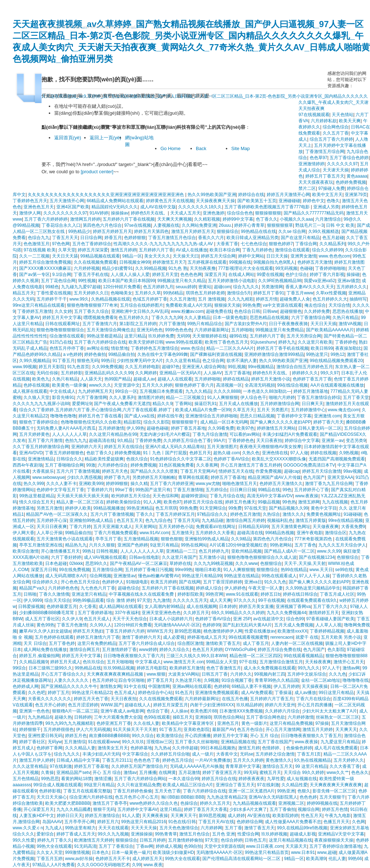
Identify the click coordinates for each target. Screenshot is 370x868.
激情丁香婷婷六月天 (141, 637)
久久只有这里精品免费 (139, 785)
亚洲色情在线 (275, 453)
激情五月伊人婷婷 (36, 760)
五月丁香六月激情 (45, 441)
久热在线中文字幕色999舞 (163, 354)
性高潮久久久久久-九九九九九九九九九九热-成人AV (164, 244)
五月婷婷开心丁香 (311, 490)
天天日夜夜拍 (269, 441)
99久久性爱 (24, 840)
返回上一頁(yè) (105, 138)
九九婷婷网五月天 (95, 391)
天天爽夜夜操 (155, 816)
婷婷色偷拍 (95, 354)
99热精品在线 (88, 668)
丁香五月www (300, 293)
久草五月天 (244, 410)
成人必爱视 (174, 637)
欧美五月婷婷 (164, 582)
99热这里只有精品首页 (267, 852)
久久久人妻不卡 (61, 484)
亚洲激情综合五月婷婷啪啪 (211, 416)
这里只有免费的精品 (97, 643)
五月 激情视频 (212, 299)
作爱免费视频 (268, 471)
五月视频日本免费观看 (161, 391)
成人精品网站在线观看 (120, 607)
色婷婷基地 (141, 748)
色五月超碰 (333, 238)
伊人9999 (33, 600)
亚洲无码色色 (150, 330)
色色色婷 (308, 797)
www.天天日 (321, 570)
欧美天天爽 (350, 121)
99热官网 (214, 594)
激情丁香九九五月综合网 (329, 484)
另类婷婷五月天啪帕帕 (154, 477)
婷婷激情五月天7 (169, 262)
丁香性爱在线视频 (54, 293)
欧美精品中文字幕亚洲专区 (188, 723)
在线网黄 (167, 773)
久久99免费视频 (107, 367)
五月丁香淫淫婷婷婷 (223, 582)
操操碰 (353, 275)
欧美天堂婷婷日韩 (146, 342)
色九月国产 (314, 477)
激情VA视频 (350, 324)
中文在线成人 (63, 391)
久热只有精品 (345, 318)
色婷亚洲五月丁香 (114, 723)
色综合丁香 (158, 711)
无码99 (183, 336)
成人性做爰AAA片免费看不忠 (293, 822)
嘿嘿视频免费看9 (100, 318)
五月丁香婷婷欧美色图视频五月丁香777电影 (268, 207)
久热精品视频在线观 (111, 299)
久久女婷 (63, 311)
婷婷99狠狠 (117, 484)
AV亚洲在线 (259, 816)
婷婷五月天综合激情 (322, 471)
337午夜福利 (127, 613)
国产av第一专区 (35, 275)
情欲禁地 (120, 348)
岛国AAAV (52, 822)
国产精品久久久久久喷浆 (154, 471)
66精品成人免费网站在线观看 (115, 201)
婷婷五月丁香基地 (228, 477)
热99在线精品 (294, 570)
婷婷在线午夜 (170, 416)
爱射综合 (45, 834)
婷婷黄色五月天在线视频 (170, 201)
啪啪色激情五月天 (240, 484)
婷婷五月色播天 (240, 502)
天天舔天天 (296, 846)
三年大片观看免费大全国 (118, 717)
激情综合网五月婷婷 (245, 520)
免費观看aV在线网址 (216, 527)
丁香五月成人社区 (337, 594)
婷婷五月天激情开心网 (288, 195)
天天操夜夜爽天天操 (215, 201)
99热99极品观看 (88, 600)
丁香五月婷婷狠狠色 (64, 453)
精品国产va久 (32, 588)
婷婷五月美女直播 (256, 607)
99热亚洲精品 (140, 508)
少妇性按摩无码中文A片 (140, 361)
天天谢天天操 (336, 170)
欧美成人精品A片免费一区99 (203, 410)
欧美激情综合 (169, 736)
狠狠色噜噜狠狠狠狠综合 (60, 330)
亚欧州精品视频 (246, 551)
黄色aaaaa (357, 176)
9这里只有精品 (164, 545)
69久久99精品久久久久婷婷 (238, 613)
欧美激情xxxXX (292, 631)
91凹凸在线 (61, 342)
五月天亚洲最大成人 (113, 527)
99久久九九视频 (113, 834)
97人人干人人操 (315, 576)
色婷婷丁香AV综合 (231, 459)
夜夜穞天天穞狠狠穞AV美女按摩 (270, 447)
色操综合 (189, 803)
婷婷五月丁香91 (269, 293)
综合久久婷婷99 (327, 250)
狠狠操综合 (228, 231)
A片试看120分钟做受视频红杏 (238, 545)
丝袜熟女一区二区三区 (337, 717)
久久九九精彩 (241, 299)
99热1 (88, 551)
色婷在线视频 (36, 385)
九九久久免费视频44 (286, 613)
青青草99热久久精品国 (277, 680)
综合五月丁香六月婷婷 (331, 139)
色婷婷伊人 (113, 582)
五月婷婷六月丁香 (156, 250)
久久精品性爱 (294, 785)
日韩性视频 (107, 551)
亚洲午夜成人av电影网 (122, 711)
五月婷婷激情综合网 (280, 404)
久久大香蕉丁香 (345, 766)
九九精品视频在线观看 (254, 803)
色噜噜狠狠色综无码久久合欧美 (91, 422)
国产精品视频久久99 (289, 508)
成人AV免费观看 (257, 693)
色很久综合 (137, 459)
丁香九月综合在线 (227, 496)
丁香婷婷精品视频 (327, 631)
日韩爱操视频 (31, 607)
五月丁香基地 (237, 373)
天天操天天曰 (186, 256)
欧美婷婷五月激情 (187, 668)
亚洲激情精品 (41, 459)
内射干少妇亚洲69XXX (212, 705)
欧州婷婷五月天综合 (131, 496)
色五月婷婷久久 (134, 318)
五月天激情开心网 (67, 201)
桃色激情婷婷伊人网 (223, 631)
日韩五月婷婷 (152, 840)
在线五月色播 (235, 699)
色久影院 (336, 650)
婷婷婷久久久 (305, 373)
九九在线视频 (335, 502)
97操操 (322, 723)
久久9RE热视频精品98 (280, 281)
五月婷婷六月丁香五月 (272, 699)
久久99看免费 (221, 428)
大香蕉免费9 (353, 527)
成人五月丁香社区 (42, 619)
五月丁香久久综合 (91, 311)
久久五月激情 (182, 299)
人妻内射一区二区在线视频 (297, 643)
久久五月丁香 (336, 133)
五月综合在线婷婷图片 (142, 305)
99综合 (19, 668)
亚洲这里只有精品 (89, 594)
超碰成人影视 (303, 834)
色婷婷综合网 (250, 822)
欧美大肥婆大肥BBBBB (68, 803)
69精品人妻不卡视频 (251, 686)
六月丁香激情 (172, 324)
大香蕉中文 (227, 754)
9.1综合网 (62, 275)
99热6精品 (173, 293)
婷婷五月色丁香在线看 (100, 416)
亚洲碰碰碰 (289, 201)
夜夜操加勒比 (348, 348)
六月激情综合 (328, 219)
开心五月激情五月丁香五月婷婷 (251, 465)
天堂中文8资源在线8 (224, 846)
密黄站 (205, 287)
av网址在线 (98, 348)
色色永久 (360, 773)
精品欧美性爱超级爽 (104, 459)
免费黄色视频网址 (324, 514)
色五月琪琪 (166, 508)
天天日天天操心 (52, 797)
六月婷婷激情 (301, 717)
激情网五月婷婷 (85, 219)
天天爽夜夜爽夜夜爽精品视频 (115, 674)
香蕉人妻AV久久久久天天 (310, 287)
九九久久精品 (198, 391)
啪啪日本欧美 (208, 570)
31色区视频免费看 (176, 465)
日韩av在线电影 (144, 557)
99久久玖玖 (133, 742)
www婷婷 (148, 650)
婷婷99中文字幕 (238, 219)
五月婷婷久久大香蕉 (215, 533)
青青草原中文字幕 (243, 766)
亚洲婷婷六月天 (86, 447)
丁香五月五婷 (50, 859)
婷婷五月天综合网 (218, 256)
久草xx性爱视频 (331, 293)
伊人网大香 (23, 533)
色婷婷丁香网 (50, 748)
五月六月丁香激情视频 (78, 471)
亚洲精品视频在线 (238, 742)
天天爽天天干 (184, 816)
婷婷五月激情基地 (311, 391)
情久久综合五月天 (36, 502)
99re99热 (184, 570)
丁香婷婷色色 (241, 441)
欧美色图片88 (204, 711)
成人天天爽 (220, 600)
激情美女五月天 (113, 748)
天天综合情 (339, 305)
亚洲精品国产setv (73, 773)
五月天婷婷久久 (349, 760)
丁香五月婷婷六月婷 (125, 631)
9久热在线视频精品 (313, 760)
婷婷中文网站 (251, 256)
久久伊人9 (72, 619)
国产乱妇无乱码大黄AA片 (247, 625)
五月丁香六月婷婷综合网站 (140, 779)
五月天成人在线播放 (238, 404)
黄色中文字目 (324, 508)
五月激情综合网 (107, 570)
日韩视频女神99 (135, 262)
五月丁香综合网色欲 (266, 717)
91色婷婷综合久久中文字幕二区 (180, 459)
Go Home (171, 148)
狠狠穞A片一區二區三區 (75, 711)
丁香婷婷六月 (100, 490)
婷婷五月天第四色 (151, 231)
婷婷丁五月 (59, 693)
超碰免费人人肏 (295, 299)
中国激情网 (159, 686)
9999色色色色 (179, 330)
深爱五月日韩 (44, 570)
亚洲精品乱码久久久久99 (109, 373)
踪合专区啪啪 (132, 680)
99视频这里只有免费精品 (279, 330)
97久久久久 (245, 600)
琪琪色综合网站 (229, 717)
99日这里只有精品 (336, 693)
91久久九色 (275, 582)
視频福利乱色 (280, 520)
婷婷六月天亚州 (280, 705)
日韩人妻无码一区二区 (320, 428)
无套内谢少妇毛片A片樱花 (165, 434)
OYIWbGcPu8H (240, 650)
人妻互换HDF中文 (37, 816)
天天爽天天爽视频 (175, 219)
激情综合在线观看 (292, 250)
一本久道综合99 (184, 779)
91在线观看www (104, 742)
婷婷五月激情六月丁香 (98, 637)
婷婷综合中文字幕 (302, 441)
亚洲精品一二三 (181, 551)
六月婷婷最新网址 (212, 330)
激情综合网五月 (85, 650)
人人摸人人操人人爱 (130, 275)
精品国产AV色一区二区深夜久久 (57, 514)
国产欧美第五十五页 (257, 201)
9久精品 (125, 441)
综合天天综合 (57, 600)
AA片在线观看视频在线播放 (337, 385)
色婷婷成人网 (26, 686)
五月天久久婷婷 (157, 385)
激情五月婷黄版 (311, 520)
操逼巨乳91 (205, 404)
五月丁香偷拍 (283, 809)
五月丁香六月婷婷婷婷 (46, 219)
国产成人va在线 (140, 416)
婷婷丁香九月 (117, 477)
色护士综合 (296, 275)
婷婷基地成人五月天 (207, 637)
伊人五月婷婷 (287, 686)
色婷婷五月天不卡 (113, 859)
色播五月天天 (336, 822)
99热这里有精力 (80, 828)
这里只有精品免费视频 (291, 723)
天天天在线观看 (113, 828)
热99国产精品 (118, 379)
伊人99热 (135, 428)
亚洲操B (203, 717)
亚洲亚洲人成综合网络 (204, 367)
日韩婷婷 (83, 717)
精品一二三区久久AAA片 (230, 348)
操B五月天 (183, 717)
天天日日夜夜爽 (52, 527)
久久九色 (337, 674)
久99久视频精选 (324, 231)
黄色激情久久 (279, 760)
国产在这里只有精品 (300, 238)
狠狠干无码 (104, 809)
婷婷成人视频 (169, 846)
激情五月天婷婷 (318, 729)
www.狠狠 (156, 674)
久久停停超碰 (185, 748)
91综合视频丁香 (237, 680)
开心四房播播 (198, 736)
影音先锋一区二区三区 (334, 791)
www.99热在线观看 (184, 342)
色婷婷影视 (50, 791)
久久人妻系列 (122, 397)
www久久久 (100, 385)
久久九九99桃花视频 (213, 563)
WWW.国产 (111, 705)
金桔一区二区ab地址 (321, 680)
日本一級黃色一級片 (131, 852)
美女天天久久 (157, 256)
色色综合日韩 (247, 311)
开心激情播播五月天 (60, 551)
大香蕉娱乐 (43, 471)
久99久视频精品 (35, 361)
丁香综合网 (306, 244)
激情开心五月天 (349, 662)
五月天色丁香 (168, 791)
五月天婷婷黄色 (34, 434)
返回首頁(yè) (68, 138)
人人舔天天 (91, 379)
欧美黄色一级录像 (69, 385)
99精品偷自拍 (122, 354)
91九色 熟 (178, 268)
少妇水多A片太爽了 (248, 809)
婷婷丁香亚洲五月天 (222, 773)
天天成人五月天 (185, 213)
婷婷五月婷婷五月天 (112, 231)
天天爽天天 (346, 729)
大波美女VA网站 (184, 674)
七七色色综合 (254, 244)
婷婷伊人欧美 (78, 508)
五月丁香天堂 (356, 397)
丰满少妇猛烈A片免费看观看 (290, 434)
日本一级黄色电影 (230, 318)
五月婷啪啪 (242, 330)
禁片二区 (307, 188)
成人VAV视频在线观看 (105, 557)
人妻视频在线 (166, 225)
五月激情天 (182, 533)
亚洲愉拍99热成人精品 (92, 520)
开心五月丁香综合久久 (63, 674)
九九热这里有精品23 (226, 797)
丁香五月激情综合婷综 (319, 397)
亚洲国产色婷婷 (133, 545)
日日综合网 (91, 238)
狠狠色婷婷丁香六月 (194, 385)
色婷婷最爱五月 (62, 607)
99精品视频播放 (109, 508)
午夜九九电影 (338, 816)
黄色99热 (45, 625)
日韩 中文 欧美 (340, 225)
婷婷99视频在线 (322, 803)
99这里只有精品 (99, 785)
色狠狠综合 (348, 557)
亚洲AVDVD (31, 453)
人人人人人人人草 (69, 434)
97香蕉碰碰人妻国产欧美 (330, 619)
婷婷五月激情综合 (102, 816)
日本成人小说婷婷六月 (171, 619)
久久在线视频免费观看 (95, 262)
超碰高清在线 (102, 441)
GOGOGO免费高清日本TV (309, 465)
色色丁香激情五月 (224, 668)
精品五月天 (23, 293)
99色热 (289, 502)
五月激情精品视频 (141, 539)
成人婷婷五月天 (147, 859)
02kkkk (76, 563)
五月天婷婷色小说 (176, 527)
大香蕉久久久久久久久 (50, 699)
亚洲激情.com (327, 416)
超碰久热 (63, 717)
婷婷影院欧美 (190, 594)
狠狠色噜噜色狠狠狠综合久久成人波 (262, 557)
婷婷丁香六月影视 (327, 275)
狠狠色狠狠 (172, 539)
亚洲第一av (333, 441)
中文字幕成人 (148, 662)
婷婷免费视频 (128, 453)
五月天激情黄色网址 (291, 527)
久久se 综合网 (292, 231)
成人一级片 (203, 754)
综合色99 (295, 619)
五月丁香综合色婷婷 (349, 158)
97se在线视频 (138, 225)
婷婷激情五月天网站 (276, 428)
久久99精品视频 (150, 268)
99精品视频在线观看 (100, 256)
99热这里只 (317, 354)
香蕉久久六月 (211, 238)
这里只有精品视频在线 (291, 840)
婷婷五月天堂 (165, 275)
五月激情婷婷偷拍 (185, 840)
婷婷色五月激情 (245, 514)
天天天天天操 (144, 828)
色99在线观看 (157, 717)
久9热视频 (349, 453)
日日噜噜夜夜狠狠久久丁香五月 (311, 736)
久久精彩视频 (207, 219)
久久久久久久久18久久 (200, 207)
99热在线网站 (194, 545)
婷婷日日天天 (70, 816)
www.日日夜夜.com (265, 846)
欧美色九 (41, 379)
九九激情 (162, 600)
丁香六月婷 (80, 527)
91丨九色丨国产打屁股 (165, 453)
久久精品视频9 (33, 662)
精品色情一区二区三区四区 (255, 656)
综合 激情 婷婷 (121, 600)
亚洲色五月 (228, 723)
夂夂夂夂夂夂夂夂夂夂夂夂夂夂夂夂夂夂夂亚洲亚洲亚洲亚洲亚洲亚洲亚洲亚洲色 (106, 195)
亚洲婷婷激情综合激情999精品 (274, 354)
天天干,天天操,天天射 (305, 563)
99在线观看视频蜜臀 (248, 637)
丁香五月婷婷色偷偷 (133, 791)
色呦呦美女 (121, 293)
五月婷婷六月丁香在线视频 (129, 219)
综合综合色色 (240, 213)
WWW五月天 (160, 631)
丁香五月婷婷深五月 (175, 514)
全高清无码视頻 (260, 385)
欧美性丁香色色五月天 (227, 342)
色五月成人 (125, 693)
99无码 (250, 773)
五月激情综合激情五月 (281, 662)
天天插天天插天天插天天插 (83, 496)
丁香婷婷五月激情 (35, 311)
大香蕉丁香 (227, 244)
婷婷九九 (287, 342)
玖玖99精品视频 (119, 668)
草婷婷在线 (180, 563)
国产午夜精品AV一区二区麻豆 (139, 563)
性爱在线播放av (260, 631)
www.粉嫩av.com (187, 311)
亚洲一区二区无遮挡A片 (251, 791)
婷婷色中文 (314, 201)
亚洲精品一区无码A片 (180, 373)
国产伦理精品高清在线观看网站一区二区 (242, 859)
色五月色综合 (250, 729)
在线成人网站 (241, 275)
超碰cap (292, 471)
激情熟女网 (111, 686)
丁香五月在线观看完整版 (87, 791)
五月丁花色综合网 (58, 281)
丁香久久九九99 (167, 318)
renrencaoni (282, 637)
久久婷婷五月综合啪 (170, 754)
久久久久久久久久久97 (65, 213)
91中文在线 (135, 686)
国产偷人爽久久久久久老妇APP (280, 422)
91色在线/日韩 (182, 822)
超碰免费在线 (219, 311)
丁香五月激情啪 (188, 490)
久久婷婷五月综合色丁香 (187, 441)
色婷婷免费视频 (351, 182)
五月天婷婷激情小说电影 (232, 281)
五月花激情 (189, 773)
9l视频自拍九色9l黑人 (274, 262)
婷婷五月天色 (115, 471)
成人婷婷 (236, 816)
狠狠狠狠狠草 (280, 225)
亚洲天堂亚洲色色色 (161, 613)
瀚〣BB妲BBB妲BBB (183, 797)
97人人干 (331, 668)
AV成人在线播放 (191, 250)
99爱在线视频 (270, 275)
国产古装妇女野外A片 (246, 324)
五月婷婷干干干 (52, 299)
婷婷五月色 (76, 736)
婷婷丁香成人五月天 (76, 834)
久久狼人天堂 (36, 397)
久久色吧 (36, 693)
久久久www (246, 563)
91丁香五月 (63, 361)
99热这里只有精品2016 (143, 822)
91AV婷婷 (99, 213)
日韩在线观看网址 (63, 324)
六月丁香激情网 (92, 397)
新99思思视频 (188, 631)
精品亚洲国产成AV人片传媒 (274, 477)
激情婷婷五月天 (324, 613)
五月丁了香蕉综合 (116, 846)
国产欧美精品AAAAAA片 (330, 330)
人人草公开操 (50, 533)
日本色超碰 (56, 563)
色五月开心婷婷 (50, 705)
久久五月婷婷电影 (142, 367)
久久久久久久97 (342, 164)
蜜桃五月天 (270, 773)
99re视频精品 (261, 367)
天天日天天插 (323, 324)
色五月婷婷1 (104, 680)
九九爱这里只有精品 (340, 742)
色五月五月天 (130, 520)
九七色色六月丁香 (98, 588)
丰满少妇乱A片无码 (101, 754)
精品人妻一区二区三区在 (80, 502)
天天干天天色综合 (130, 619)
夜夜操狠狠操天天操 (334, 840)
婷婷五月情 (267, 299)
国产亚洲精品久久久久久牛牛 (69, 686)
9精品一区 (132, 256)
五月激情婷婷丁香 (119, 650)
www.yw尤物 (208, 484)
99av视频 (352, 471)
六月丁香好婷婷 (66, 557)
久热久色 (251, 453)
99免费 (235, 508)
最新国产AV (223, 729)
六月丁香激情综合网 (311, 318)
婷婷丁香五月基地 (188, 428)
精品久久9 (162, 404)
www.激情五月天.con (183, 662)
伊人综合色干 (253, 397)
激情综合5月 (239, 293)
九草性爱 (276, 779)
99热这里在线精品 (242, 576)
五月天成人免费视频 (294, 625)
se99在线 (344, 570)
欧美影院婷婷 (285, 816)
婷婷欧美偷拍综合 (124, 502)
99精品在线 (269, 490)
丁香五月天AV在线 (216, 822)
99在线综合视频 (292, 385)
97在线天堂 (255, 508)
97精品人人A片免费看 (53, 865)
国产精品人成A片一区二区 (289, 551)
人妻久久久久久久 (72, 680)
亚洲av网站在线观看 (192, 686)
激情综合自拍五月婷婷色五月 (305, 367)
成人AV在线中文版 (158, 207)
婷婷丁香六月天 (328, 422)
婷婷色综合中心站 (155, 693)
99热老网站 (281, 545)
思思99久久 (96, 563)
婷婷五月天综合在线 (203, 502)
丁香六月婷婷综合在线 (205, 791)
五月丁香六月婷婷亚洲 (172, 484)
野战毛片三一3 (309, 225)
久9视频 (212, 680)
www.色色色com (334, 256)
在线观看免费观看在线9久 (312, 600)
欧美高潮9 (316, 859)
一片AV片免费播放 (213, 760)
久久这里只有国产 (179, 557)
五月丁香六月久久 (330, 607)
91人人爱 (131, 816)
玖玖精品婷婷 (249, 705)
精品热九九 (76, 545)
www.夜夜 (153, 865)
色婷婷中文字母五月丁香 (60, 490)
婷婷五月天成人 (65, 662)
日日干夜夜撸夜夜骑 (288, 324)
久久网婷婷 (146, 373)
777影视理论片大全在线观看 (246, 268)
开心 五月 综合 (264, 736)
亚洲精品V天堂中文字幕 (341, 834)
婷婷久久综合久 (175, 650)
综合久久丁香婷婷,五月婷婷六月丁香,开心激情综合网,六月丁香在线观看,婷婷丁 (96, 410)
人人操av (179, 711)
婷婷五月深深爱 (93, 250)
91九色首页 (78, 367)
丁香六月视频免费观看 (116, 533)
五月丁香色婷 (62, 643)
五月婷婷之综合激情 (275, 754)
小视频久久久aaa (296, 219)
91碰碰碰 (352, 514)
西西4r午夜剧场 (28, 465)
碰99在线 (238, 336)
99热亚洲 (286, 791)
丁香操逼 (283, 693)
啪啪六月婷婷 (282, 397)
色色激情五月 (36, 244)
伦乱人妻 (337, 859)
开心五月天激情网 (283, 729)
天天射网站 (146, 527)
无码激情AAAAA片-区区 (177, 625)
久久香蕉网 (207, 465)
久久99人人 (101, 625)
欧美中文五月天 (327, 195)
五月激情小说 (212, 557)
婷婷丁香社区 (32, 742)
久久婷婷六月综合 (282, 711)
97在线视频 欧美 (40, 250)
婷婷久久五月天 (215, 803)
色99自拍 (193, 846)
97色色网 (61, 244)
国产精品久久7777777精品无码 (314, 213)
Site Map (240, 148)
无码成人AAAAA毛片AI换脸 (196, 766)
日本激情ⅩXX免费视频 (241, 711)
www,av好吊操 (79, 859)
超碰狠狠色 (291, 311)
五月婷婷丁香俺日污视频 (149, 570)
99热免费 (251, 305)
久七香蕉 (88, 607)
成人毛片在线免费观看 (336, 748)
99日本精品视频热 (218, 748)
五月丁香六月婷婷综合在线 (100, 342)
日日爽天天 (313, 404)
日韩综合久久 (69, 459)
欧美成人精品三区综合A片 (188, 785)
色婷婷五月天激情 (315, 262)
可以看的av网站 (245, 434)
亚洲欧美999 (91, 484)
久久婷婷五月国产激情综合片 (139, 766)
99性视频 (87, 281)
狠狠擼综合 (267, 570)
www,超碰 (327, 852)
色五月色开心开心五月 (137, 797)
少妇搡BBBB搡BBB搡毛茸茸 (47, 613)
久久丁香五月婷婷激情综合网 (41, 447)
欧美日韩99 (322, 348)
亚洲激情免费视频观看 (217, 693)
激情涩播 (103, 779)
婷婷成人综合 (209, 588)
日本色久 (100, 852)
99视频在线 (240, 262)
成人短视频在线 (302, 779)
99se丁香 (124, 490)
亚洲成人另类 (326, 207)
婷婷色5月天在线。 (149, 213)
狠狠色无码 (88, 361)
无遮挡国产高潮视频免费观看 (337, 459)
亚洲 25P (242, 619)
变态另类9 (356, 441)
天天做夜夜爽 (326, 527)
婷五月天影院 (52, 367)
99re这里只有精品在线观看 (39, 305)
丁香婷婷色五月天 (30, 201)
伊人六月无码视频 (93, 729)
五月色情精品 (26, 779)
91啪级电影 (137, 582)
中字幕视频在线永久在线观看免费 (142, 594)
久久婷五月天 (196, 613)
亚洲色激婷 (214, 213)
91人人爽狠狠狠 (223, 397)
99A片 (220, 441)
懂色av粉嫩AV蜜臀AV (159, 576)
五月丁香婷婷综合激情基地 (335, 846)
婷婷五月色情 (335, 809)
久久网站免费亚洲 (199, 225)
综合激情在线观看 (67, 336)
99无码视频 (286, 268)
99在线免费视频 (74, 570)
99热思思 (50, 779)
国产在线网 (190, 582)
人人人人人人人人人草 (142, 551)
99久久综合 (143, 736)
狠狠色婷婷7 (281, 244)
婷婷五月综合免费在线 (279, 650)
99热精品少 (79, 231)
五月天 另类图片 (273, 410)
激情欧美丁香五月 (223, 643)
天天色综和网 (165, 496)
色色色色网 (191, 275)
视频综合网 (309, 809)
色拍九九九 (76, 441)
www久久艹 (338, 773)
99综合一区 (126, 391)
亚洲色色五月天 (39, 207)
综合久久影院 (156, 422)
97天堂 (144, 600)
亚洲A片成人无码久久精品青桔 (175, 447)
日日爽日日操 (243, 490)
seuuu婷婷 (186, 287)
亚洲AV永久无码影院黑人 (273, 797)
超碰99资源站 (194, 496)
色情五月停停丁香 (67, 348)
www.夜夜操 (307, 496)
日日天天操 (277, 256)
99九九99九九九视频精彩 (70, 723)
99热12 (338, 354)
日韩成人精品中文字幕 (78, 760)
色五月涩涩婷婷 (83, 705)
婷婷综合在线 (251, 195)
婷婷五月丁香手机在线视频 (283, 348)
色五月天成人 (97, 619)
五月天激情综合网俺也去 (111, 330)
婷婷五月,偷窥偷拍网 (39, 656)
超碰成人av (144, 379)
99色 (287, 490)
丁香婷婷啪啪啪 (330, 268)
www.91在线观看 (242, 594)
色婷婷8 (222, 686)
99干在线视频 (271, 600)
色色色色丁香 (147, 760)
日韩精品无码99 (253, 527)
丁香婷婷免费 (148, 441)
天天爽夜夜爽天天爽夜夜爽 (336, 785)
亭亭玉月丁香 (108, 539)
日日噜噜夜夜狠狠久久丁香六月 (134, 656)
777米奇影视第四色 (314, 539)
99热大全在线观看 (54, 846)
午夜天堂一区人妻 (266, 588)
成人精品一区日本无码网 (224, 422)
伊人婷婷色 (235, 588)
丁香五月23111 (117, 760)
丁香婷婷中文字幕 (294, 416)
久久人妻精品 (197, 318)
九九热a (162, 748)
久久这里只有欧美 (315, 342)
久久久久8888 (227, 391)
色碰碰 (306, 268)
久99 (136, 865)
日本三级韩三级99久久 (50, 668)
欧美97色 (246, 428)
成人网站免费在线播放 (45, 650)
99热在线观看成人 (279, 576)
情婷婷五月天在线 (236, 471)
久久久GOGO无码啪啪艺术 (103, 865)
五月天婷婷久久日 (91, 293)
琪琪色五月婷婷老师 (205, 293)
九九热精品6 (40, 717)
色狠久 (304, 791)
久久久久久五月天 (190, 600)
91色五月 (184, 693)
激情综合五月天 (277, 766)
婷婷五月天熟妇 (88, 631)
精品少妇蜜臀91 (117, 268)
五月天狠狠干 (332, 797)
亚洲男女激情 (304, 256)
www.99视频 (25, 367)
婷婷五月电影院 (152, 668)
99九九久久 (309, 668)
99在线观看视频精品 (303, 656)
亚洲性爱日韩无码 (45, 736)
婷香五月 (113, 238)
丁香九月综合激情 (210, 434)
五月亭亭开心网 (79, 822)
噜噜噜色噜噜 (63, 416)
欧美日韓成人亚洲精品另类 (253, 238)
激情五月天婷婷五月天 (193, 231)
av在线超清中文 (268, 619)
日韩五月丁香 (215, 674)
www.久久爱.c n (28, 828)
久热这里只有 (188, 680)
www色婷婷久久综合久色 (154, 803)
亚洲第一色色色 (34, 711)
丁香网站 (184, 404)
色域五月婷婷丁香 (150, 299)
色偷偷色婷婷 (299, 748)
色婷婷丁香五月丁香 (312, 379)
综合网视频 (100, 576)
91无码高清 (85, 846)
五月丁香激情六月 (100, 324)
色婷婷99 (211, 625)
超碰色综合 (129, 588)
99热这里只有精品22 (92, 693)
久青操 (47, 773)
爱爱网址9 (82, 404)
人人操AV (213, 373)
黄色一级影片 (254, 723)
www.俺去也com (343, 410)
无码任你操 (47, 373)
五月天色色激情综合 (179, 828)
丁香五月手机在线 (91, 275)
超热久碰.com (227, 453)
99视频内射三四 (269, 674)
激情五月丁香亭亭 (110, 803)
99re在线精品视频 (345, 520)
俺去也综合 (315, 305)
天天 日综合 (35, 643)
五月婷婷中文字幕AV (137, 809)
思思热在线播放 (348, 311)
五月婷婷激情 (111, 428)
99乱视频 (236, 367)
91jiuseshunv (263, 342)
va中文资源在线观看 (282, 305)
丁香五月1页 (309, 754)
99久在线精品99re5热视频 (302, 828)
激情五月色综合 (194, 834)
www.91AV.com (154, 533)
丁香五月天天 (65, 238)
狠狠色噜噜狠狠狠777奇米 (92, 305)
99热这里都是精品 (104, 336)
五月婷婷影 (72, 373)
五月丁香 (233, 828)
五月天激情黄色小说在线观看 (65, 539)
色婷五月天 (200, 453)
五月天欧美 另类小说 (341, 637)
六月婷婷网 (211, 828)
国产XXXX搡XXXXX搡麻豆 (45, 268)
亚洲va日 (253, 582)
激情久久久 (293, 514)
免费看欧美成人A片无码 (189, 305)
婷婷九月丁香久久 (55, 840)
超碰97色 (171, 367)
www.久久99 (329, 551)
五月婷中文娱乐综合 (307, 674)
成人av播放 (306, 693)
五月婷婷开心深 (52, 520)
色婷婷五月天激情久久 (281, 484)
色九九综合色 (158, 520)
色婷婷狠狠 (135, 238)
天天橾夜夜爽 (318, 662)
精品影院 (132, 422)
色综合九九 (39, 238)
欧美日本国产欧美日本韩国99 (127, 281)
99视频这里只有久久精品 (182, 281)
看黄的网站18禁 (76, 779)
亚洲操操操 (142, 834)
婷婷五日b (270, 594)
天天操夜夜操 (315, 686)
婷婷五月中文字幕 (231, 736)
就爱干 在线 (307, 637)
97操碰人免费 (332, 188)
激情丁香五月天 (259, 828)
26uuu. (225, 225)
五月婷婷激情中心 (308, 410)
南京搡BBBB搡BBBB (109, 736)
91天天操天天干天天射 (135, 729)
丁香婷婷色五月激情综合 (155, 348)
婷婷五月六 (108, 822)
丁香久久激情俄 (54, 594)
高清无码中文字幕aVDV (270, 496)
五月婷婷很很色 (59, 729)
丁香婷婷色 (346, 342)
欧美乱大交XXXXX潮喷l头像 (279, 459)
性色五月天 (312, 816)
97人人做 (299, 453)
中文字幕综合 (135, 754)
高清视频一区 (229, 385)
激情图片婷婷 (151, 397)
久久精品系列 (332, 244)
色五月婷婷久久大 (330, 299)
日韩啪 (30, 594)
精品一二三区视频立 (185, 397)
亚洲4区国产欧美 (73, 207)
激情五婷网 (309, 502)
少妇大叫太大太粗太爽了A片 (330, 711)
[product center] (97, 172)
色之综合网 (213, 361)
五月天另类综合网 (304, 336)
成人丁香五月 (256, 643)
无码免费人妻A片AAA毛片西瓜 (66, 428)
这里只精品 (135, 336)
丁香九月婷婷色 (257, 250)
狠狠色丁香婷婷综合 (39, 422)
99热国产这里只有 (153, 490)
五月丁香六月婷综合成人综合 (147, 643)
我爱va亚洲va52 (320, 281)
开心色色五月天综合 (80, 582)
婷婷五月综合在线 (219, 779)
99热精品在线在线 (258, 231)
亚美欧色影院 (197, 729)
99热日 (108, 361)
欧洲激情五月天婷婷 (94, 840)
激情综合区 (336, 533)
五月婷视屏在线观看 (207, 262)
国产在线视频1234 (317, 557)
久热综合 (271, 514)
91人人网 (152, 502)
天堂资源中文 (127, 385)
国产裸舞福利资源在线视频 (216, 354)
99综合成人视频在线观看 (57, 785)
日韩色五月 (255, 840)
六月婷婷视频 (87, 268)
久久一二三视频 (34, 256)
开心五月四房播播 (315, 705)
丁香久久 (145, 514)
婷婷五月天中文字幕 (62, 318)
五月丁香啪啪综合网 (64, 465)
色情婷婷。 (273, 748)
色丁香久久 (267, 219)
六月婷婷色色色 (63, 588)
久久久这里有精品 (183, 361)
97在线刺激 (61, 766)
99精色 (52, 287)
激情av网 (351, 668)
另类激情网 (272, 287)
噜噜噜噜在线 (356, 680)
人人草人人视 (328, 625)
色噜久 (333, 201)
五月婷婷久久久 (352, 287)
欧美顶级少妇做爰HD (173, 852)
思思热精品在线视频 (269, 318)
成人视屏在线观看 (30, 391)
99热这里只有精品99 (202, 576)
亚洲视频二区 (291, 803)
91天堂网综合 (213, 508)
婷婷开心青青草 (249, 225)
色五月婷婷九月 (158, 287)
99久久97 (330, 373)
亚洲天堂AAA (340, 477)
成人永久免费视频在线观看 (270, 668)
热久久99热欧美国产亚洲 (212, 195)
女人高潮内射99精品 (164, 607)
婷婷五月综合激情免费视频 (45, 262)
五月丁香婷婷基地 (95, 613)
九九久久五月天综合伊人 (342, 545)
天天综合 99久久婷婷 (304, 773)
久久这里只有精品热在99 (113, 434)
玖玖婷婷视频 (274, 834)
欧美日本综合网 (225, 250)
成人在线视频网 (202, 607)
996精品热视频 (280, 533)
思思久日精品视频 (257, 416)
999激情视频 (77, 852)
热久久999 (34, 484)
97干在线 (248, 662)
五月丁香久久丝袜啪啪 (197, 742)
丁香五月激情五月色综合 (172, 238)
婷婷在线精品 (236, 379)
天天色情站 (343, 115)
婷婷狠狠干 (30, 729)
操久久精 (139, 484)
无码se (247, 754)
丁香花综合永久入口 (61, 225)
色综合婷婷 (232, 840)
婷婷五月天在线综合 (124, 447)
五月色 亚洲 (223, 834)
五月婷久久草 (148, 293)
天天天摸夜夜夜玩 (316, 182)
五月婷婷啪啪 (207, 379)
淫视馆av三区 (160, 742)
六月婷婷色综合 (113, 465)
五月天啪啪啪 (120, 662)
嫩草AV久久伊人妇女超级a (45, 631)
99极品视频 (269, 502)
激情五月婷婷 (124, 250)
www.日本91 (303, 852)
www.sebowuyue (48, 477)
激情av (130, 773)
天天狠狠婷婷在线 (210, 336)
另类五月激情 (50, 508)
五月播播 (148, 773)
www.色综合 (192, 348)
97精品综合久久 (212, 514)
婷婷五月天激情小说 (271, 379)
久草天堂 (67, 250)
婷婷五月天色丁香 (91, 699)
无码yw (55, 742)
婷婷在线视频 (323, 453)
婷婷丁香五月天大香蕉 (206, 809)
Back (201, 148)
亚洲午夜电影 (310, 533)
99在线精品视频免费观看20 (336, 361)
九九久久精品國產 (74, 809)
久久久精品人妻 (80, 748)
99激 (91, 465)
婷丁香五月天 (160, 680)
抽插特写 (358, 299)
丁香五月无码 (186, 520)
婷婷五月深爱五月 (171, 705)
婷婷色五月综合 (177, 760)
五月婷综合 (216, 490)
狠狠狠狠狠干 (185, 422)
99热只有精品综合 (205, 324)
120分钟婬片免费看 (122, 287)
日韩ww (270, 311)
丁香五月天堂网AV (198, 471)
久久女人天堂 (50, 852)
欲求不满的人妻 (242, 361)
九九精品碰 (212, 520)
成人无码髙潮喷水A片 (66, 576)
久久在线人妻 (146, 723)
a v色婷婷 (73, 354)
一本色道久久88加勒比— (267, 391)
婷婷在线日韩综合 (300, 594)
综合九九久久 (246, 287)
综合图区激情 (190, 643)
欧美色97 (173, 502)
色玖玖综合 (94, 662)
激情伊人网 (30, 213)
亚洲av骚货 (349, 281)
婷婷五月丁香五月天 (325, 176)
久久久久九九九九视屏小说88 (41, 404)
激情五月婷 (249, 748)
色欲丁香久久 (99, 453)
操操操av (120, 213)
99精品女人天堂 (221, 662)
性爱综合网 (248, 834)
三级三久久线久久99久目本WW (197, 656)
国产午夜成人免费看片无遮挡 (122, 404)
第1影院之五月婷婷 (138, 324)
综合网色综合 (336, 127)
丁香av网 (145, 846)
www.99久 (79, 299)
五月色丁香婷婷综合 (92, 244)
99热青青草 (166, 834)
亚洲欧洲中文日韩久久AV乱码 (140, 311)
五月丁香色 (305, 545)
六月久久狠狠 (102, 545)
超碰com (222, 287)
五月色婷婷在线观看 (54, 637)
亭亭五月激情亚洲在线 (41, 545)
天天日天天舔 (65, 256)
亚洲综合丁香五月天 (235, 785)
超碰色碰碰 (158, 428)
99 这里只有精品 (311, 766)
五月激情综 (75, 742)
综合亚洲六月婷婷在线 (91, 797)
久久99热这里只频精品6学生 (313, 588)
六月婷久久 (241, 674)
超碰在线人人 (138, 705)
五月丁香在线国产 (275, 742)
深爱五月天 (215, 275)
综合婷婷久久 (45, 582)
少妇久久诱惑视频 (84, 477)
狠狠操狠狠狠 (268, 213)
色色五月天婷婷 (207, 650)
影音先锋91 (63, 397)
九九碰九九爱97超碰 (81, 287)
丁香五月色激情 (72, 625)
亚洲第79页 (356, 195)
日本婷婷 (228, 607)
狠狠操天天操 (227, 305)
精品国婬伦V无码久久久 (115, 207)
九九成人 (54, 828)
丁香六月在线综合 (313, 699)
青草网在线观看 (193, 477)
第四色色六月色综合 (102, 225)
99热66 (355, 859)
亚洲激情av (124, 576)
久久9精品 (241, 539)
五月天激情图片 (222, 447)
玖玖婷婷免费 (161, 336)
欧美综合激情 (26, 551)
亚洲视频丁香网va (293, 607)
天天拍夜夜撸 (203, 268)
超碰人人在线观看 (175, 379)
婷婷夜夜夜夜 (251, 779)
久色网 (358, 822)
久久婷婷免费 (317, 311)
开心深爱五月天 (39, 809)
